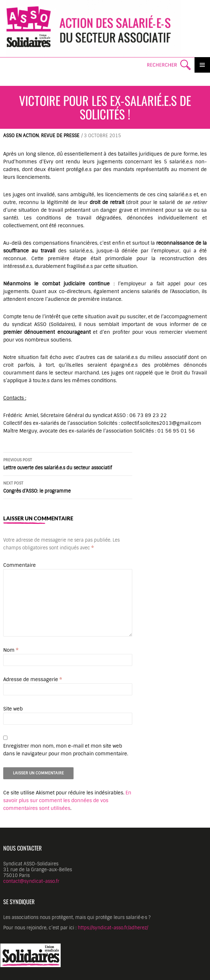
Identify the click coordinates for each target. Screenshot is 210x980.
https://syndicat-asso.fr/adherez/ (113, 928)
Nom (11, 650)
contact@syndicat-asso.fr (31, 881)
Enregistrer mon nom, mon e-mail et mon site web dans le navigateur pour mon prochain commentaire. (66, 750)
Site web (13, 709)
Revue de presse (60, 136)
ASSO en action (21, 136)
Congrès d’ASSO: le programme (68, 487)
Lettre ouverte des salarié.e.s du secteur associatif (68, 463)
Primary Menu (202, 65)
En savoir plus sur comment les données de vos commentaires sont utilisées (67, 801)
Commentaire (20, 565)
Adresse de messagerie (33, 679)
